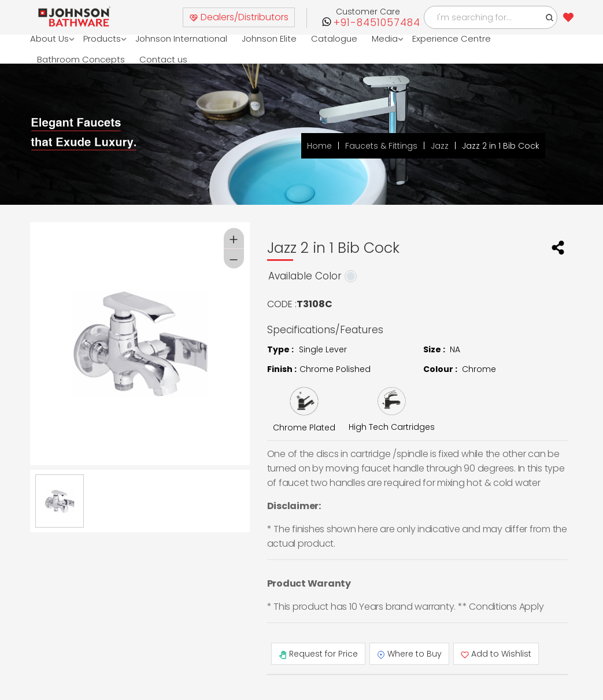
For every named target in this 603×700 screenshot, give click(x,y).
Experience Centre (452, 38)
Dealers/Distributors (239, 17)
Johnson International (182, 38)
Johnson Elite (270, 38)
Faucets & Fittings (381, 146)
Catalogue (335, 38)
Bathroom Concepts (81, 59)
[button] (550, 17)
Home (319, 146)
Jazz (440, 146)
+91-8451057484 (377, 23)
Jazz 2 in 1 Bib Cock (501, 146)
